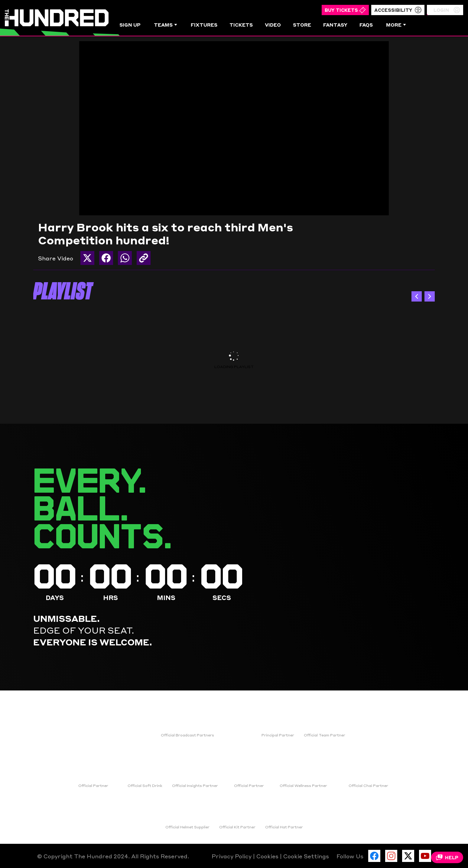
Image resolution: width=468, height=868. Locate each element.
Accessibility (398, 10)
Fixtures (204, 25)
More (396, 25)
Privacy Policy (232, 856)
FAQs (366, 25)
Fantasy (335, 25)
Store (302, 25)
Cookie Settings (306, 856)
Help (447, 857)
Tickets (241, 25)
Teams (166, 25)
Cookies (268, 856)
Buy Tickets (345, 10)
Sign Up (130, 25)
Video (273, 25)
